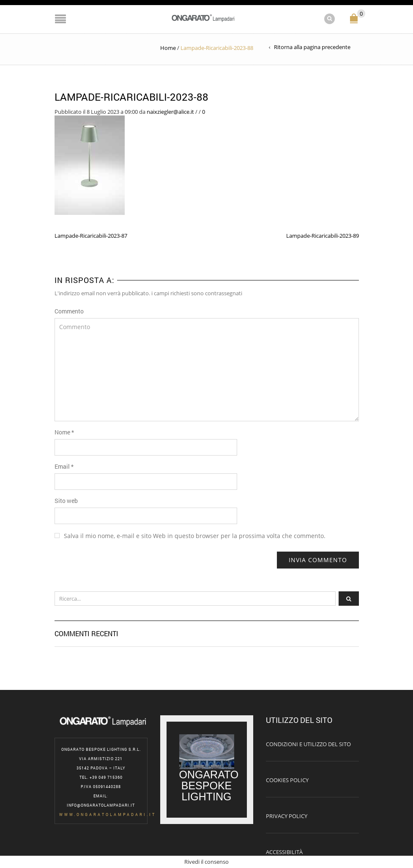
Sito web (66, 501)
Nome (64, 432)
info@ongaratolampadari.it (101, 805)
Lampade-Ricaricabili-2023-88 (131, 97)
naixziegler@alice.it (170, 112)
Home (168, 48)
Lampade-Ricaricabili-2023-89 (323, 236)
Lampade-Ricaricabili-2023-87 (91, 236)
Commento (69, 311)
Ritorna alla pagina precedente (312, 47)
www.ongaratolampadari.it (108, 814)
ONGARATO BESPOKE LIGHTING (211, 786)
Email (64, 466)
